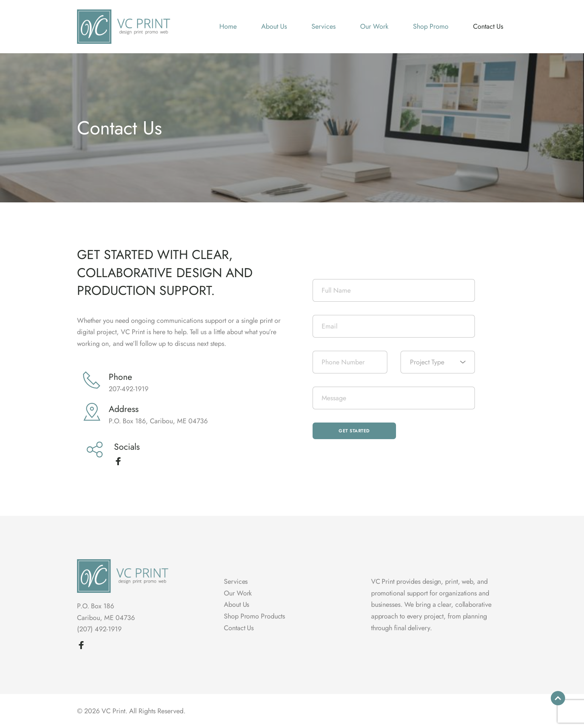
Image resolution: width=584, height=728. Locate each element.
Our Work (238, 593)
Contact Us (239, 628)
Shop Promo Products (254, 616)
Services (236, 581)
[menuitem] (228, 27)
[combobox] (438, 362)
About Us (237, 605)
